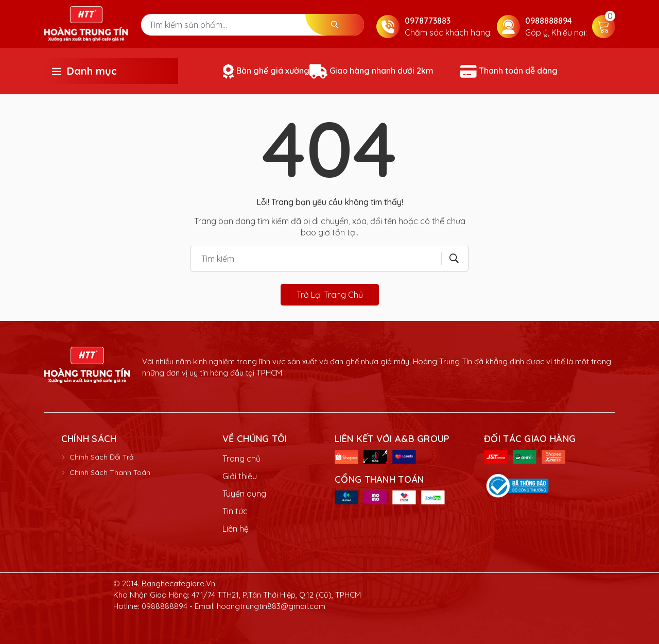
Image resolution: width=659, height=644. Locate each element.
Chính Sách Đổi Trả (101, 457)
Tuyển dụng (244, 494)
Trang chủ (241, 459)
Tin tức (235, 511)
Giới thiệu (240, 476)
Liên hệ (236, 529)
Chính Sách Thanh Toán (110, 472)
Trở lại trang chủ (330, 295)
